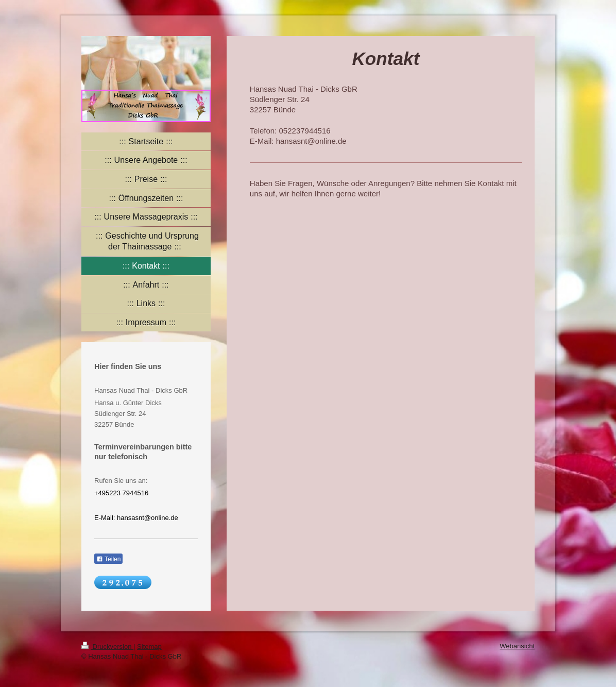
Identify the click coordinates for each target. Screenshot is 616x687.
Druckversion (107, 647)
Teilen (108, 559)
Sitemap (149, 647)
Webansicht (517, 646)
